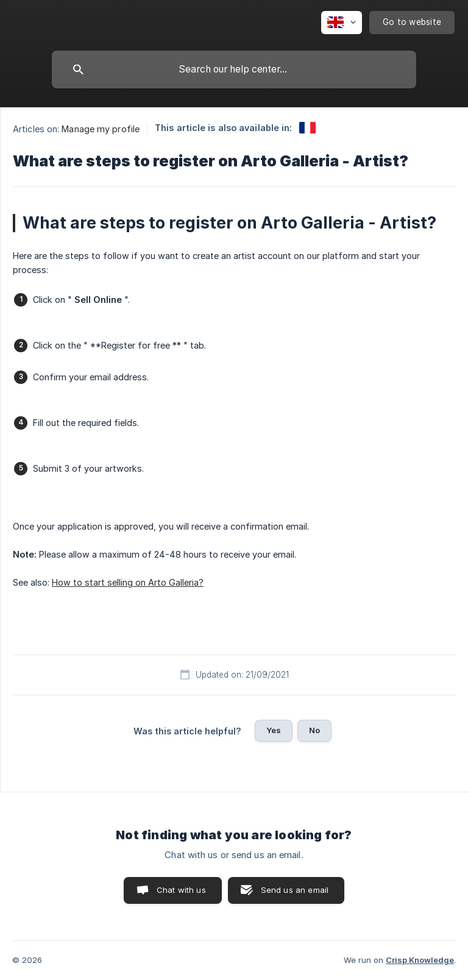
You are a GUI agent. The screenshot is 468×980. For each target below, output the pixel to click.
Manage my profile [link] (101, 129)
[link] (307, 128)
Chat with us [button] (181, 890)
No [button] (314, 730)
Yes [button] (274, 730)
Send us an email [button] (295, 890)
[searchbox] (234, 69)
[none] (342, 23)
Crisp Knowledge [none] (420, 960)
